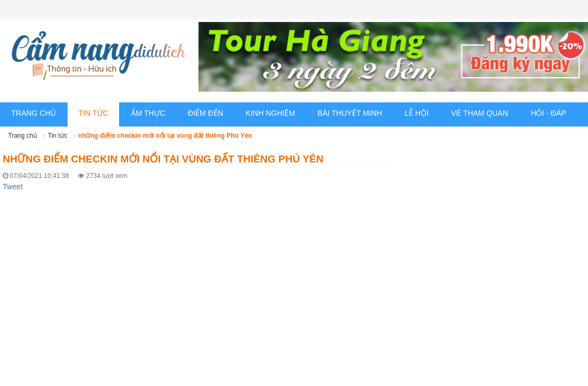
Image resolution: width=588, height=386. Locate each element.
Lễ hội (417, 113)
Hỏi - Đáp (548, 113)
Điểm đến (205, 113)
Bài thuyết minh (350, 113)
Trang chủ (34, 113)
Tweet (13, 187)
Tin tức (93, 113)
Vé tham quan (480, 113)
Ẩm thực (148, 113)
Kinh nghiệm (270, 113)
